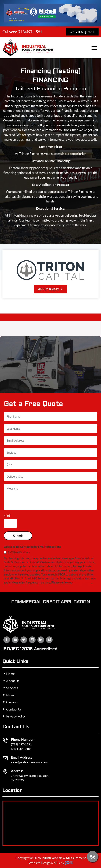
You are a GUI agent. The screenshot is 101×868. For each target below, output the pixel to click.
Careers (10, 702)
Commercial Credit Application (50, 602)
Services (10, 688)
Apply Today (50, 289)
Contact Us (12, 709)
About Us (11, 681)
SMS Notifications (17, 552)
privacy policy (82, 582)
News (8, 695)
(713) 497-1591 (22, 32)
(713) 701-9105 (21, 749)
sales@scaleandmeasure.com (30, 762)
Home (9, 674)
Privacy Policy (14, 716)
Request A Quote (82, 32)
